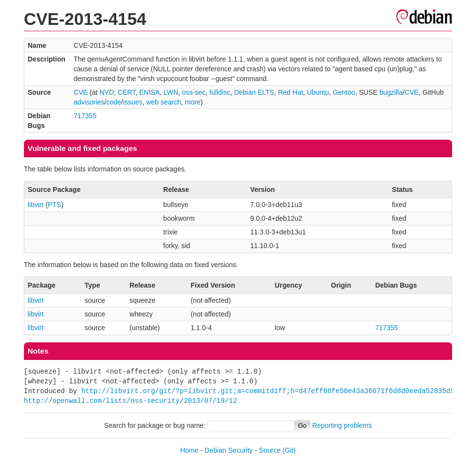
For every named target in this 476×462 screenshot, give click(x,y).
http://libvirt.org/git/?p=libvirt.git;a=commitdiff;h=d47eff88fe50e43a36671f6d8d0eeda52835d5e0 (272, 391)
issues (133, 102)
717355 (85, 116)
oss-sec (194, 92)
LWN (171, 92)
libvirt (36, 205)
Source (269, 450)
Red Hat (290, 92)
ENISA (149, 92)
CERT (126, 92)
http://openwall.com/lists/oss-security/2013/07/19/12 (131, 401)
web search (164, 102)
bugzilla (391, 92)
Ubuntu (318, 92)
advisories (89, 102)
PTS (54, 205)
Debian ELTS (254, 92)
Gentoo (344, 92)
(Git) (289, 450)
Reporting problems (342, 425)
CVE (81, 92)
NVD (107, 92)
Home (189, 450)
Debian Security (229, 450)
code (114, 102)
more (193, 102)
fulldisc (220, 92)
